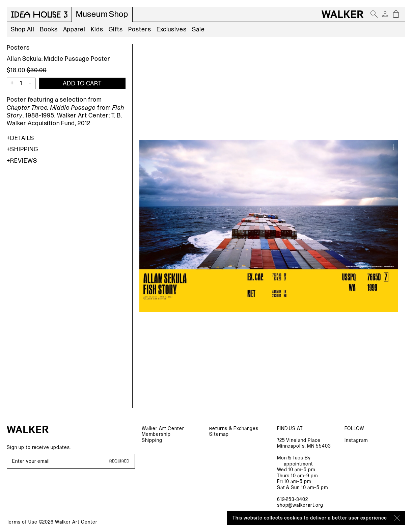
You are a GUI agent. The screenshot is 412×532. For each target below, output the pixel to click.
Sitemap (219, 434)
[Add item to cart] (82, 83)
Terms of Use (22, 522)
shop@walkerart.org (300, 505)
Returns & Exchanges (234, 429)
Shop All (23, 30)
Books (49, 30)
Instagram (356, 440)
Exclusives (172, 30)
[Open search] (374, 14)
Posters (140, 30)
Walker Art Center (163, 429)
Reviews (22, 161)
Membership (156, 434)
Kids (97, 30)
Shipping (22, 149)
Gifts (116, 30)
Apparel (74, 30)
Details (20, 138)
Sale (198, 30)
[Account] (385, 14)
